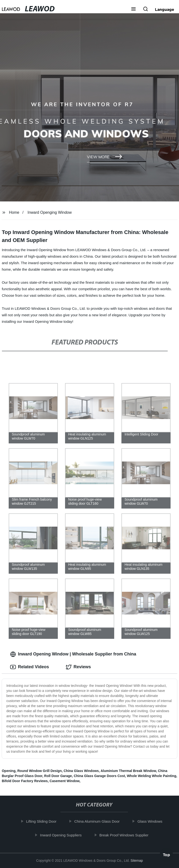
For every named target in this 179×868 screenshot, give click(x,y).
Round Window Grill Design (40, 771)
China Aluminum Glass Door (98, 821)
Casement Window (65, 781)
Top (166, 855)
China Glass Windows (81, 771)
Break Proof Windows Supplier (125, 835)
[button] (133, 9)
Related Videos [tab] (30, 667)
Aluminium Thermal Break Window (128, 771)
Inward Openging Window (50, 212)
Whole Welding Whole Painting (151, 776)
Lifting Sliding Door (43, 821)
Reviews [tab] (78, 667)
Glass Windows (151, 821)
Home (14, 212)
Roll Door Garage (58, 776)
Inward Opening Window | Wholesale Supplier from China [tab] (73, 654)
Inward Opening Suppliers (62, 835)
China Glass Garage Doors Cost (99, 776)
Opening (9, 771)
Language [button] (165, 9)
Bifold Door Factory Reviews (25, 781)
